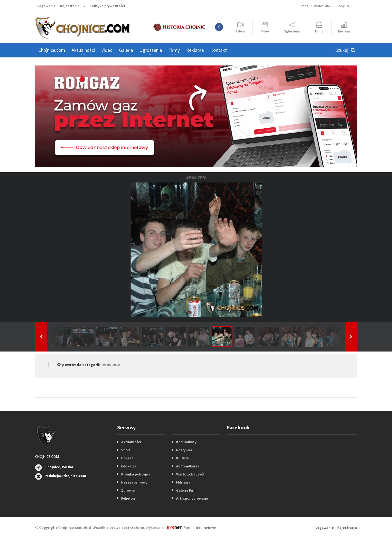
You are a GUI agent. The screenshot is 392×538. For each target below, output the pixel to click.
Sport (126, 450)
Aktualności (131, 442)
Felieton (128, 498)
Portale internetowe (200, 528)
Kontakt (219, 50)
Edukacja (129, 466)
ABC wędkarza (188, 466)
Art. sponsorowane (192, 498)
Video (107, 50)
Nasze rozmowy (134, 482)
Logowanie (47, 6)
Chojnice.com (52, 50)
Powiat (127, 458)
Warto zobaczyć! (190, 474)
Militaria (183, 482)
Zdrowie (128, 490)
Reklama (195, 50)
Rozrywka (184, 450)
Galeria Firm (186, 490)
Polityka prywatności (107, 6)
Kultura (182, 458)
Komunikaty (186, 442)
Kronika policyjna (136, 474)
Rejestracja (70, 6)
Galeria (126, 50)
